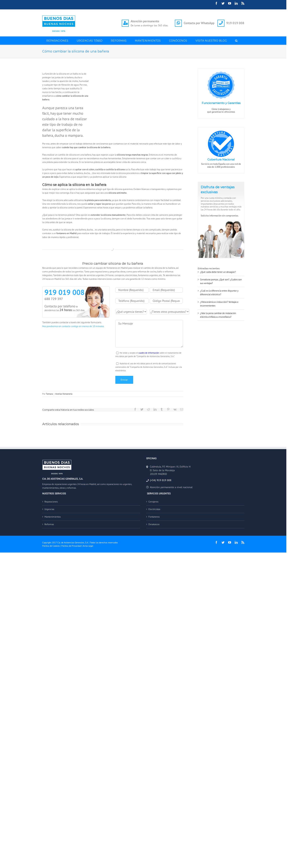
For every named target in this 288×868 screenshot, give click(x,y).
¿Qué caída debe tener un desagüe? (218, 272)
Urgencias (49, 509)
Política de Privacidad (71, 546)
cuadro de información (149, 353)
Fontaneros (154, 517)
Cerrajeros (153, 502)
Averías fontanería (64, 394)
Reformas (49, 524)
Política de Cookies (51, 546)
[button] (236, 41)
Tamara (49, 394)
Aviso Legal (88, 546)
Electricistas (154, 509)
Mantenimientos (53, 517)
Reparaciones (51, 502)
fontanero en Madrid (66, 233)
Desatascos (154, 524)
